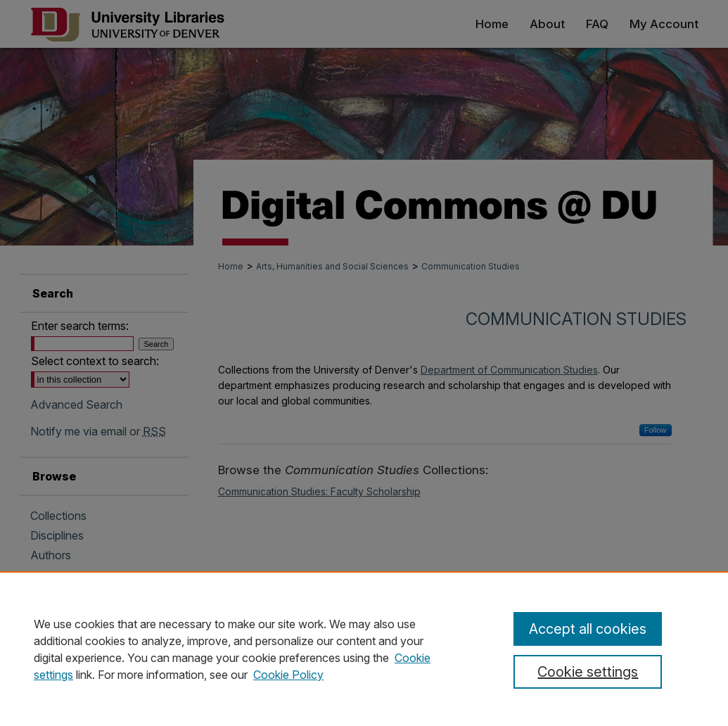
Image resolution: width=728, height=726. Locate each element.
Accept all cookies (588, 629)
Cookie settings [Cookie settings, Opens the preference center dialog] (588, 672)
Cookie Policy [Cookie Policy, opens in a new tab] (288, 675)
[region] (364, 649)
